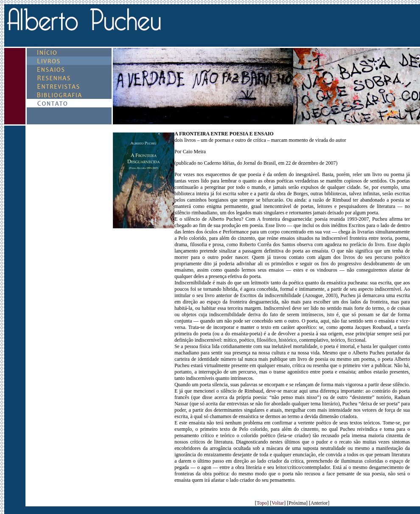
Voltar (278, 503)
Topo (262, 503)
